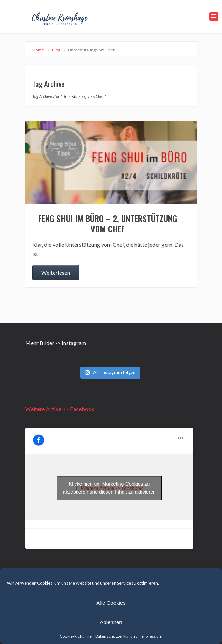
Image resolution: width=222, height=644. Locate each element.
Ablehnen (111, 622)
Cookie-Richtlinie (76, 636)
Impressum (152, 636)
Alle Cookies (111, 603)
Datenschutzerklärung (116, 636)
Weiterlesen (56, 273)
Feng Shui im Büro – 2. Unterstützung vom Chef (108, 223)
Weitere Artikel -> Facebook (60, 409)
